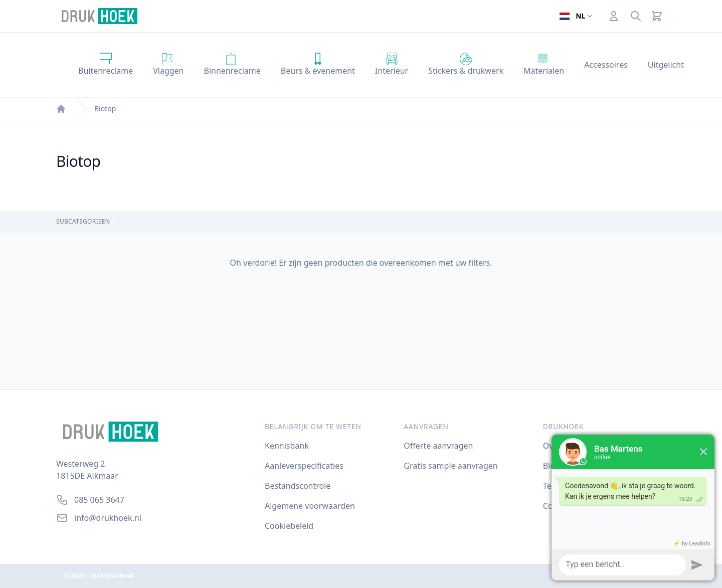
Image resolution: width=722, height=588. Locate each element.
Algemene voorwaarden (310, 506)
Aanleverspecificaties (304, 466)
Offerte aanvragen (438, 446)
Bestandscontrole (298, 486)
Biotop (105, 109)
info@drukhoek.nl (108, 518)
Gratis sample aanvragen (450, 466)
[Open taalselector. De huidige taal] (576, 16)
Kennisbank (287, 446)
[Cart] (657, 16)
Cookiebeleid (289, 526)
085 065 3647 (99, 500)
